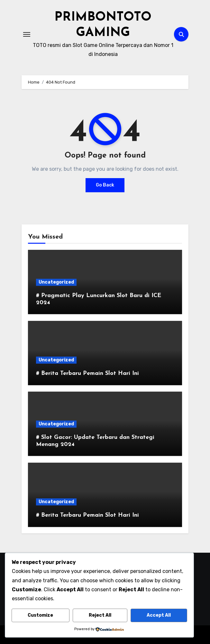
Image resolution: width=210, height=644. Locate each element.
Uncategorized (56, 282)
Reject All (100, 615)
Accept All (159, 615)
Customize (40, 615)
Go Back (105, 185)
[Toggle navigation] (27, 34)
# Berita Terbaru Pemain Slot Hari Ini (87, 373)
